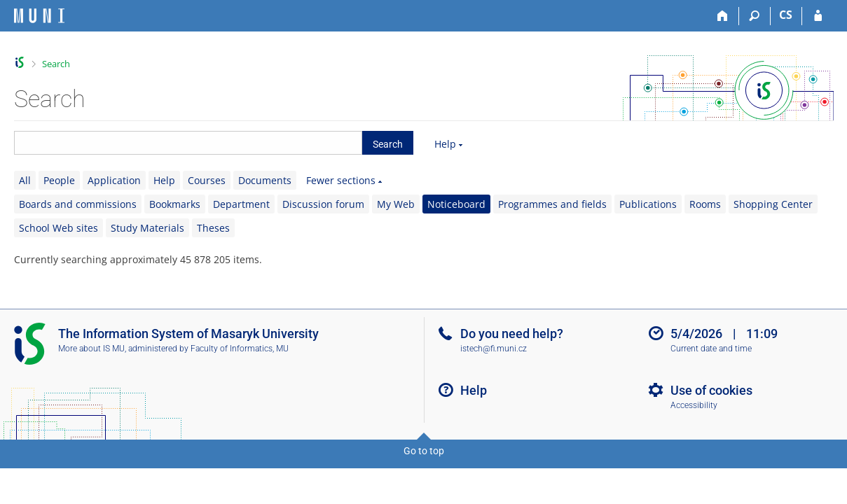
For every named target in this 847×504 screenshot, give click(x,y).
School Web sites (58, 228)
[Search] (755, 16)
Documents (265, 180)
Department (241, 204)
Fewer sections (341, 180)
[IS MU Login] (818, 16)
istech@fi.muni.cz (494, 349)
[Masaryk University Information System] (39, 16)
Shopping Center (773, 204)
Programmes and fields (552, 204)
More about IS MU (91, 349)
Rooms (705, 204)
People (59, 180)
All (25, 180)
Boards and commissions (78, 204)
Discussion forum (323, 204)
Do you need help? (512, 334)
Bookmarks (175, 204)
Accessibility (694, 405)
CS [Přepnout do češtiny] (786, 15)
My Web (396, 204)
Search (56, 64)
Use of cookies (711, 390)
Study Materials (147, 228)
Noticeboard (456, 204)
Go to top (424, 451)
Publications (648, 204)
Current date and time (711, 349)
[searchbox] (188, 143)
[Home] (723, 16)
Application (114, 180)
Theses (213, 228)
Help (445, 144)
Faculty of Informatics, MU (240, 349)
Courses (207, 180)
